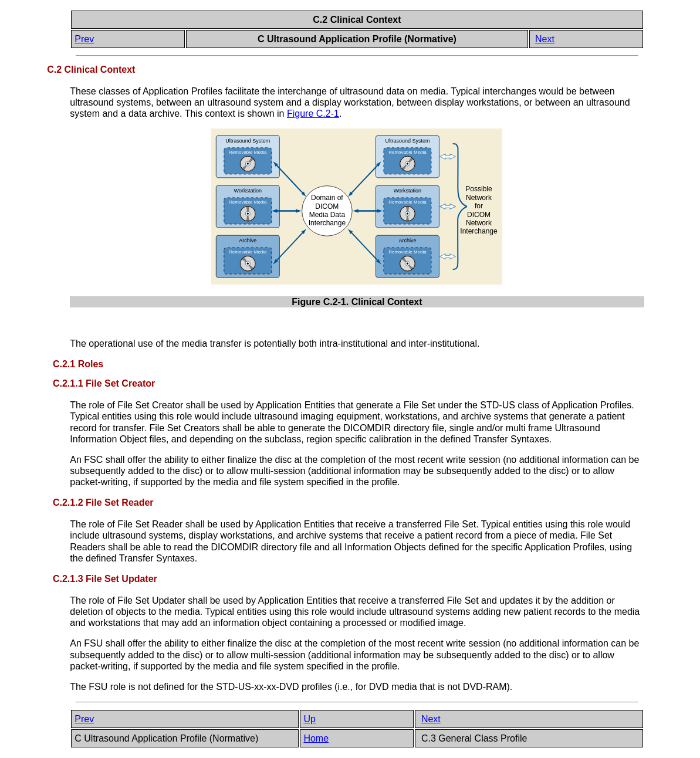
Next (545, 39)
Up (309, 719)
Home (316, 738)
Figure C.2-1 (313, 114)
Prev (84, 39)
